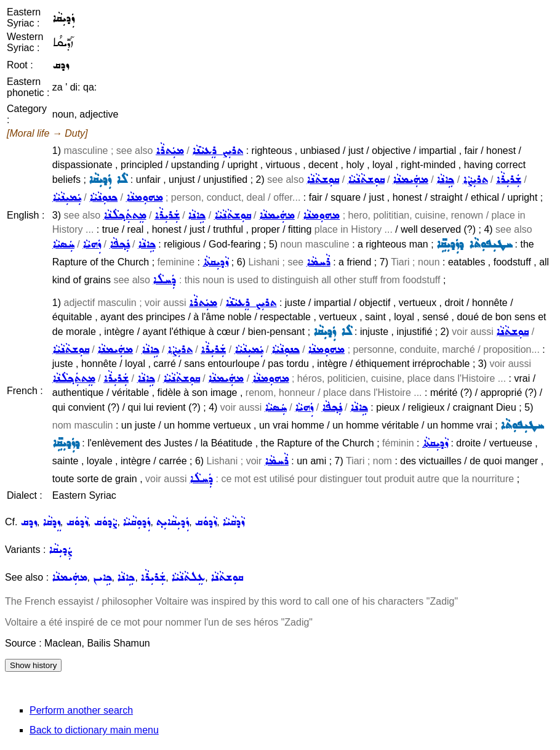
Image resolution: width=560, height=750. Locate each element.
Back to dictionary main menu (94, 730)
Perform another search (81, 710)
